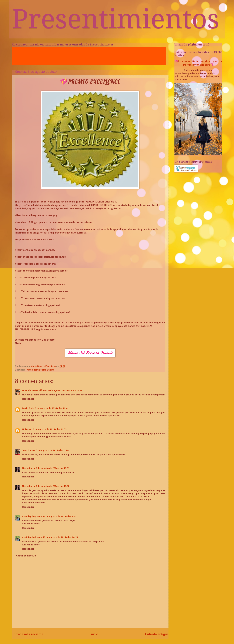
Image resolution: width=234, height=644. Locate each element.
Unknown (27, 429)
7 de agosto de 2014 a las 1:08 (52, 450)
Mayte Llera (28, 468)
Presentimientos (116, 19)
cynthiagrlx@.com (32, 516)
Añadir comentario (26, 556)
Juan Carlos (29, 450)
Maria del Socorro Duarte (41, 370)
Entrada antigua (157, 634)
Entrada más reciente (28, 634)
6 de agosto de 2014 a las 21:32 (65, 390)
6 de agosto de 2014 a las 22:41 (52, 408)
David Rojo (28, 408)
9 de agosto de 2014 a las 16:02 (52, 486)
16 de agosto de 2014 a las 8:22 (60, 516)
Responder (28, 399)
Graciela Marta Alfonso (35, 390)
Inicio (94, 634)
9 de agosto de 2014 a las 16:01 (52, 468)
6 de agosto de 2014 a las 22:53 (50, 429)
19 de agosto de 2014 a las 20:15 (60, 537)
